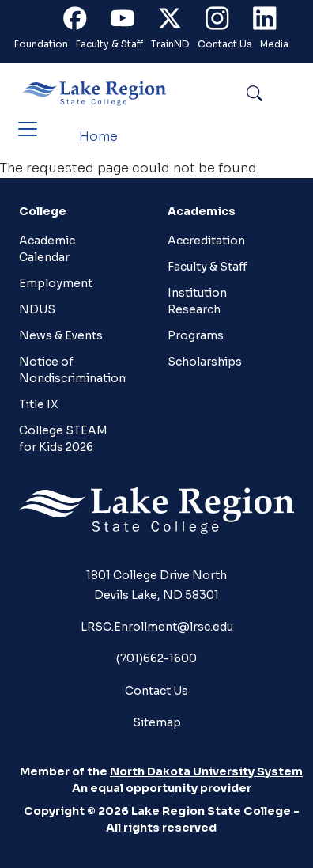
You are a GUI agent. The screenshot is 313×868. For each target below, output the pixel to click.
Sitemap (157, 722)
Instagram (224, 22)
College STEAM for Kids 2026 (63, 439)
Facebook (82, 22)
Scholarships (205, 362)
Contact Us (225, 44)
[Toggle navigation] (28, 129)
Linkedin (272, 22)
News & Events (61, 335)
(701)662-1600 (156, 658)
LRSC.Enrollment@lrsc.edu (157, 627)
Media (274, 44)
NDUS (37, 309)
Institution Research (197, 301)
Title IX (39, 404)
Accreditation (206, 241)
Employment (56, 283)
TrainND (170, 44)
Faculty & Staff (109, 44)
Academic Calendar (47, 249)
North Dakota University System (206, 771)
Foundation (41, 44)
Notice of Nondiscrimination (72, 370)
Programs (196, 335)
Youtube (130, 22)
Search (290, 93)
